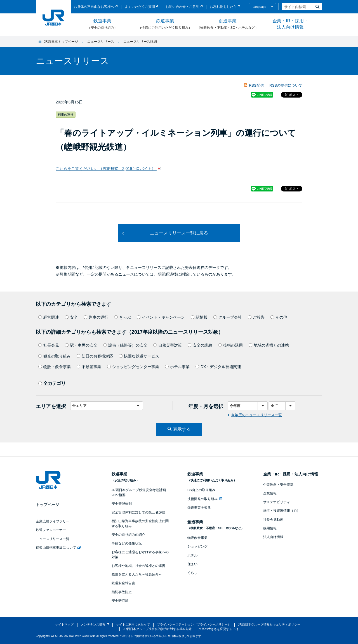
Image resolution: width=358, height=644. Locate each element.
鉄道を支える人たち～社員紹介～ (137, 574)
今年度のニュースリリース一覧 (256, 415)
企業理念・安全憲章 (278, 485)
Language (259, 7)
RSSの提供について (286, 85)
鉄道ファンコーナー (51, 530)
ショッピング (197, 546)
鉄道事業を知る (199, 508)
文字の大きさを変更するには (219, 629)
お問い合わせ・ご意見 (182, 7)
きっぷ (123, 317)
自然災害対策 (168, 345)
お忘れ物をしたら (223, 7)
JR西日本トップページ (61, 42)
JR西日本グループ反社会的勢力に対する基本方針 (157, 629)
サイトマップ (64, 624)
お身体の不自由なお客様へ (94, 7)
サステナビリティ (277, 502)
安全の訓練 (200, 345)
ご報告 (256, 317)
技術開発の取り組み (205, 499)
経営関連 (49, 317)
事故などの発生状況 (127, 543)
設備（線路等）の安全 (125, 345)
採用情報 (270, 528)
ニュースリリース (101, 42)
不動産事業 (89, 367)
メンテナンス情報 (93, 624)
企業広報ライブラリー (53, 521)
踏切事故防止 (122, 592)
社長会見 (49, 345)
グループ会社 (228, 317)
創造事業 (228, 24)
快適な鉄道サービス (139, 356)
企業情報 (270, 493)
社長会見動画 (273, 520)
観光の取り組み (55, 356)
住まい (192, 564)
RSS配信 (256, 85)
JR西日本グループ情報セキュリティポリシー (269, 624)
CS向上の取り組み (201, 490)
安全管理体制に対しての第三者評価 (138, 512)
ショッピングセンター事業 (133, 367)
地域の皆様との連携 (269, 345)
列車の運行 (96, 317)
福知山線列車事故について (58, 548)
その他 (279, 317)
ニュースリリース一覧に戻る (179, 233)
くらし (192, 573)
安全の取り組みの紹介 (128, 535)
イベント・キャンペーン (161, 317)
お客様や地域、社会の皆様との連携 (138, 566)
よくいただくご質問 (140, 7)
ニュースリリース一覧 (53, 539)
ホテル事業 (177, 367)
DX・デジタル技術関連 (218, 367)
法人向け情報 (273, 537)
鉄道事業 (102, 24)
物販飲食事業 (197, 538)
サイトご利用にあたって (133, 624)
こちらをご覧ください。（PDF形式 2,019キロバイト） (106, 169)
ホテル (192, 555)
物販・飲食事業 (55, 367)
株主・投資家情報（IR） (282, 511)
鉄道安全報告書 (123, 583)
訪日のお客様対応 (95, 356)
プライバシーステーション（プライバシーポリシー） (194, 624)
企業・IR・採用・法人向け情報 (290, 24)
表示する (182, 429)
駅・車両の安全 (81, 345)
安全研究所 (120, 601)
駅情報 (199, 317)
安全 (71, 317)
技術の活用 (230, 345)
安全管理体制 (122, 504)
